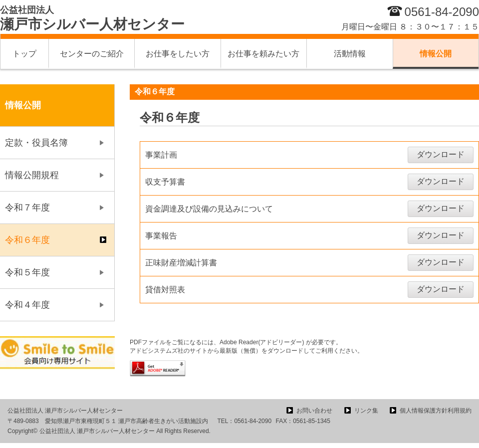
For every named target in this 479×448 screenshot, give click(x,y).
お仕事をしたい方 (178, 54)
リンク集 (366, 411)
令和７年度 (27, 208)
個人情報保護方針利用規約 (436, 411)
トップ (24, 54)
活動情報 (350, 54)
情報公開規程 (32, 175)
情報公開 (436, 54)
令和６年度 (27, 240)
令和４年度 (27, 305)
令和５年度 (27, 272)
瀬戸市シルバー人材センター (92, 18)
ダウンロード (441, 154)
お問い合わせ (314, 411)
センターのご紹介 (92, 54)
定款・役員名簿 (36, 143)
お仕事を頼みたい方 (263, 54)
